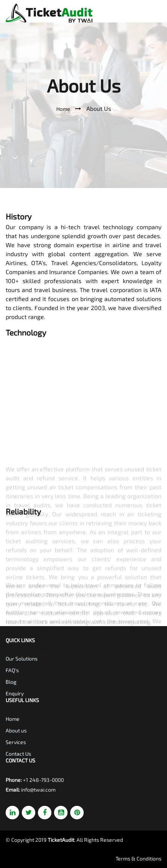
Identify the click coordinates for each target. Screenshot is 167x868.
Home (64, 109)
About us (16, 730)
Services (16, 742)
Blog (11, 682)
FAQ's (12, 670)
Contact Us (18, 754)
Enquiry (15, 693)
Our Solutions (22, 658)
